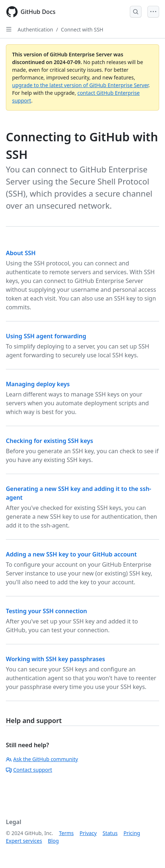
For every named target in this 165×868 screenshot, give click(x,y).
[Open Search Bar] (136, 12)
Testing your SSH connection (46, 611)
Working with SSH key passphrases (55, 659)
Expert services (24, 841)
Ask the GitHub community (42, 759)
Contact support (29, 770)
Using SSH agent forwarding (46, 336)
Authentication (35, 29)
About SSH (21, 253)
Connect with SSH (82, 29)
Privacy (88, 833)
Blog (54, 841)
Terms (66, 833)
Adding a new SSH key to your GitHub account (71, 554)
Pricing (132, 833)
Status (110, 833)
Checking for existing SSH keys (49, 441)
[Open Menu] (153, 12)
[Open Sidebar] (9, 29)
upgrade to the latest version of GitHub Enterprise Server (80, 85)
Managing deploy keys (38, 384)
